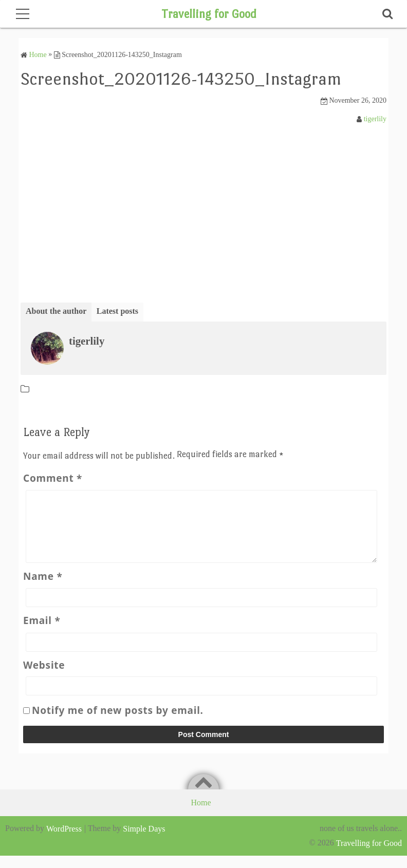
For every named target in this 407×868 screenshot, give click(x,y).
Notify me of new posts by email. (118, 723)
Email (42, 633)
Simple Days (144, 841)
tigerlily (375, 118)
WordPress (64, 841)
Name (43, 589)
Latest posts (117, 311)
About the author (56, 311)
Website (44, 677)
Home (201, 815)
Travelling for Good (209, 14)
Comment (53, 478)
